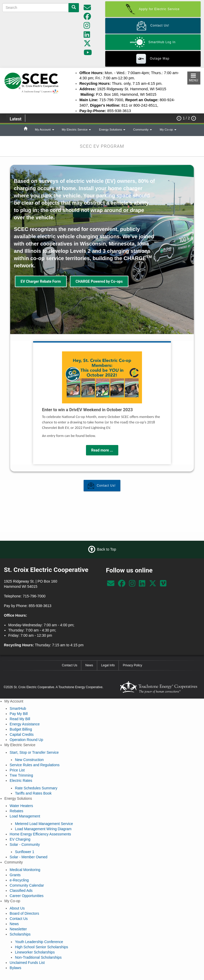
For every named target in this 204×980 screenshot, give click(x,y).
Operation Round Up (26, 740)
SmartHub (18, 708)
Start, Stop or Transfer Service (34, 752)
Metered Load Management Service (44, 824)
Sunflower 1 (24, 852)
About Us (17, 908)
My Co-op (168, 129)
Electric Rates (21, 781)
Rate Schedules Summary (36, 788)
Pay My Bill (19, 714)
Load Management (25, 816)
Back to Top (107, 549)
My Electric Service (76, 129)
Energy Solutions (112, 129)
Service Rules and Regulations (35, 765)
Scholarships (20, 934)
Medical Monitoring (25, 870)
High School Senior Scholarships (41, 947)
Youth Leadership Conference (39, 942)
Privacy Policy (132, 665)
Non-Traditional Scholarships (38, 957)
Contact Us (70, 665)
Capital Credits (22, 734)
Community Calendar (27, 885)
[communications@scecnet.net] (87, 9)
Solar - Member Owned (29, 857)
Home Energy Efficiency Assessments (40, 834)
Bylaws (15, 968)
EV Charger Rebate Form (41, 281)
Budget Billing (21, 729)
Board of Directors (24, 913)
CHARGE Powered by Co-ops (99, 281)
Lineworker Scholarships (35, 952)
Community (143, 129)
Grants (15, 875)
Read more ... (102, 450)
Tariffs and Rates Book (33, 793)
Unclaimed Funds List (27, 963)
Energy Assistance (25, 724)
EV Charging (20, 839)
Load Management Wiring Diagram (43, 829)
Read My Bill (20, 719)
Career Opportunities (27, 896)
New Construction (29, 760)
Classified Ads (21, 891)
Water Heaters (21, 806)
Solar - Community (25, 844)
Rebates (16, 811)
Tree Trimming (21, 775)
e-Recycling (19, 880)
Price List (17, 770)
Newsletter (18, 929)
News (89, 665)
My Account (45, 129)
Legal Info (108, 665)
